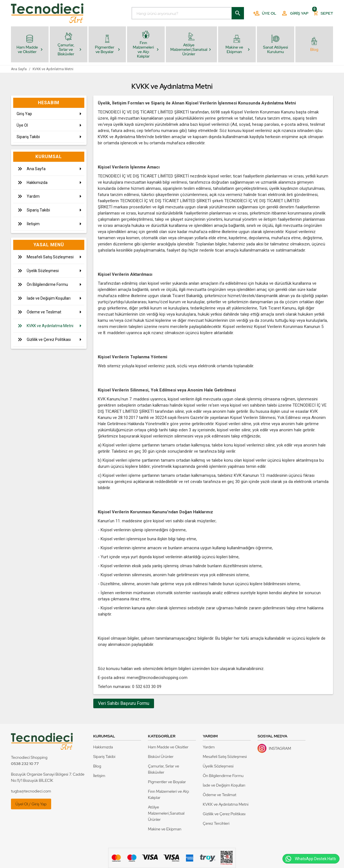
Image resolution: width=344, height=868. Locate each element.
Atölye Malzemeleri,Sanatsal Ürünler (166, 813)
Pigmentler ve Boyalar (167, 782)
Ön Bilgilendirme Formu (223, 776)
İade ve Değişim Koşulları (224, 785)
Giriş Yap (295, 13)
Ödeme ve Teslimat (219, 795)
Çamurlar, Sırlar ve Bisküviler (163, 769)
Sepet (323, 12)
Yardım (209, 747)
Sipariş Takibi (104, 757)
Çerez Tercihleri (216, 823)
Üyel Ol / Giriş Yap (31, 804)
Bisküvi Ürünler (161, 757)
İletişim (99, 776)
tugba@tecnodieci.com (31, 791)
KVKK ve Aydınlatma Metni (226, 804)
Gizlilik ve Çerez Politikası (224, 814)
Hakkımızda (103, 747)
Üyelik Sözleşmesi (218, 766)
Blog (97, 766)
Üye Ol (265, 13)
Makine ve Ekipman (165, 829)
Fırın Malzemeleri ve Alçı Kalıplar (168, 794)
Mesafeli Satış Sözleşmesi (225, 757)
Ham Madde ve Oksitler (168, 747)
